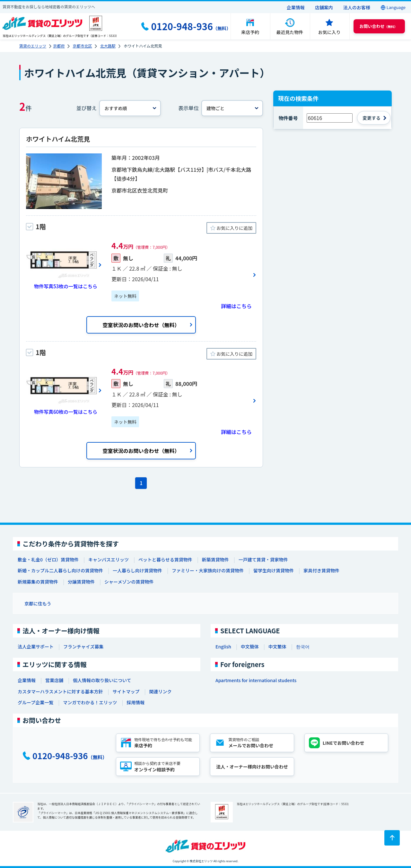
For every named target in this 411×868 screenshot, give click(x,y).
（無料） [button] (379, 26)
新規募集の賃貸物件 (38, 582)
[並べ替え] (130, 108)
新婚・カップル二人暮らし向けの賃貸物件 (60, 570)
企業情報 (296, 7)
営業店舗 (54, 680)
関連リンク (160, 691)
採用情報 (136, 702)
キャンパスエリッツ (109, 560)
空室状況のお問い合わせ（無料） (141, 325)
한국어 (303, 647)
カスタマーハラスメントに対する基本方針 (60, 691)
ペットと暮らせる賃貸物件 (165, 560)
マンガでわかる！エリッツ (90, 702)
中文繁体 (277, 647)
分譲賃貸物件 (81, 582)
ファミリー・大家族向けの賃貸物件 (208, 570)
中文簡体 (250, 647)
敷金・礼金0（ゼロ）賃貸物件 (48, 560)
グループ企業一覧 (35, 702)
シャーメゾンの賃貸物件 (129, 582)
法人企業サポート (36, 647)
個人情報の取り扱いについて (102, 680)
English (223, 647)
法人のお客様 (357, 7)
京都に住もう (38, 603)
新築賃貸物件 (215, 560)
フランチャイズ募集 (83, 647)
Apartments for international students (256, 680)
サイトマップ (126, 691)
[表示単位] (232, 108)
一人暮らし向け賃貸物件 (137, 570)
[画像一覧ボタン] (64, 265)
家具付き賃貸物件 (321, 570)
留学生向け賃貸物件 (274, 570)
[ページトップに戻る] (392, 838)
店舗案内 (324, 7)
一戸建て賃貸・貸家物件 (263, 560)
